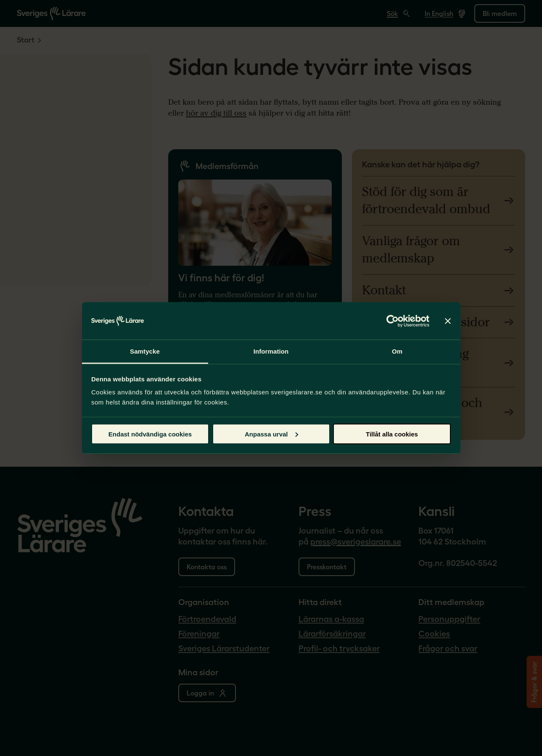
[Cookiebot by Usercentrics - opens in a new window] (393, 321)
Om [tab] (397, 351)
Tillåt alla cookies (392, 434)
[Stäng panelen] (448, 321)
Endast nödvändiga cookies (150, 434)
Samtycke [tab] (145, 351)
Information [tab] (271, 351)
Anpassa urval (271, 434)
